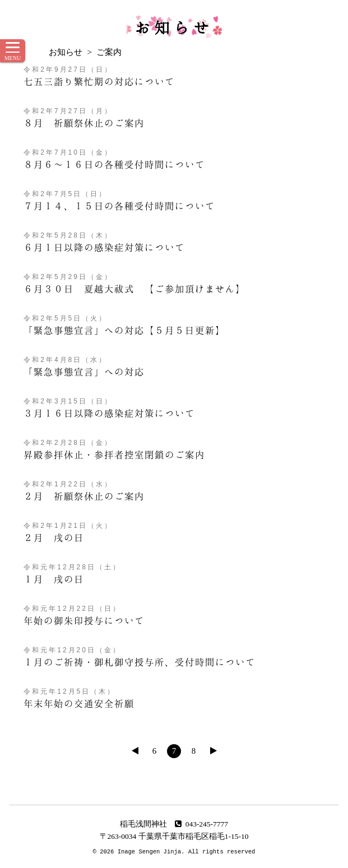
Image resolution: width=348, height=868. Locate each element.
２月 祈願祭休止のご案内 (84, 496)
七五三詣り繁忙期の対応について (99, 81)
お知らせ (174, 27)
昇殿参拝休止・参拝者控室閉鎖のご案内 (114, 454)
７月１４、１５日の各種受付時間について (119, 206)
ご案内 (109, 52)
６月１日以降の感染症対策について (104, 247)
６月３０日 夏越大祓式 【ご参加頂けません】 (134, 289)
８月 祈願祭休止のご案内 (84, 123)
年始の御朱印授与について (84, 620)
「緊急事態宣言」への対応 (84, 372)
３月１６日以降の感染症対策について (109, 413)
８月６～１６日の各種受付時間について (114, 164)
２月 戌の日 (54, 537)
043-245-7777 (201, 824)
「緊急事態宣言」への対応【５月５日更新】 (124, 330)
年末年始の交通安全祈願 (79, 703)
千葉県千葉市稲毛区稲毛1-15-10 (194, 836)
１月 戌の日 (54, 579)
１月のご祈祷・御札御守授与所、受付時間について (140, 662)
